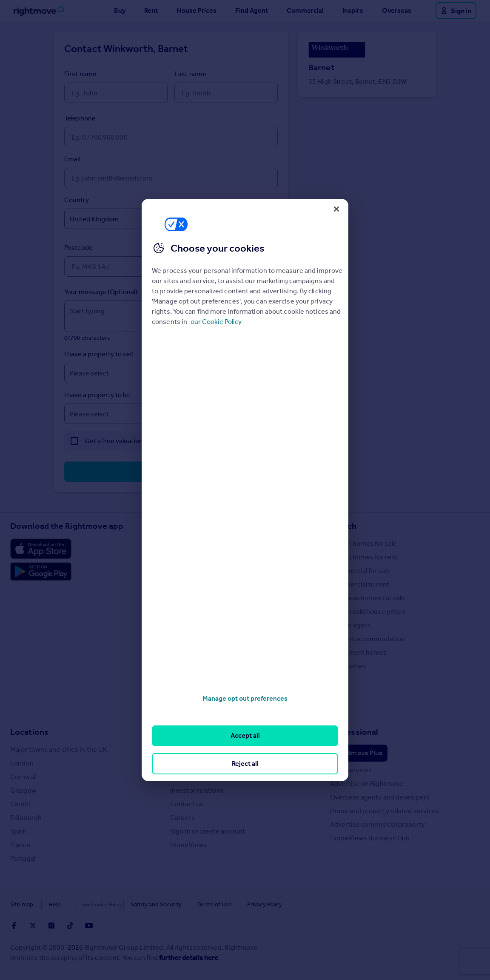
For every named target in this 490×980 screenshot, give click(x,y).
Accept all (245, 735)
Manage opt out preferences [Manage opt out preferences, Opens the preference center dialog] (245, 698)
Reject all (245, 764)
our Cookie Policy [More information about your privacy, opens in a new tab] (216, 322)
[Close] (336, 209)
